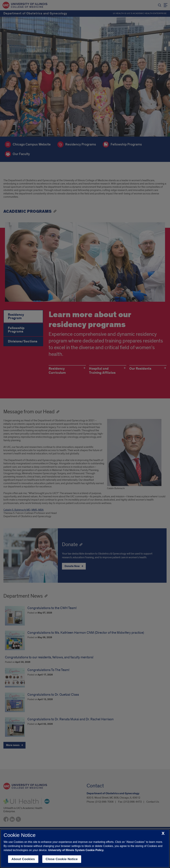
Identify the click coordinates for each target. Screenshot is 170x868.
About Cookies (23, 859)
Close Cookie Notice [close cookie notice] (62, 859)
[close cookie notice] (163, 834)
